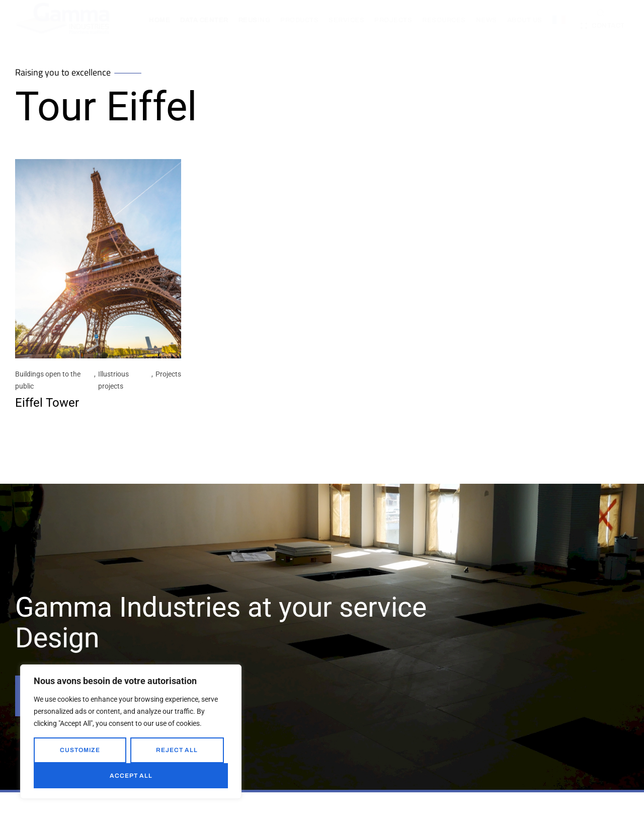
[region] (131, 732)
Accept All (131, 776)
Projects (168, 375)
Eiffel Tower (47, 404)
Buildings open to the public (48, 381)
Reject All (177, 750)
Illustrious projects (113, 381)
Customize (80, 750)
